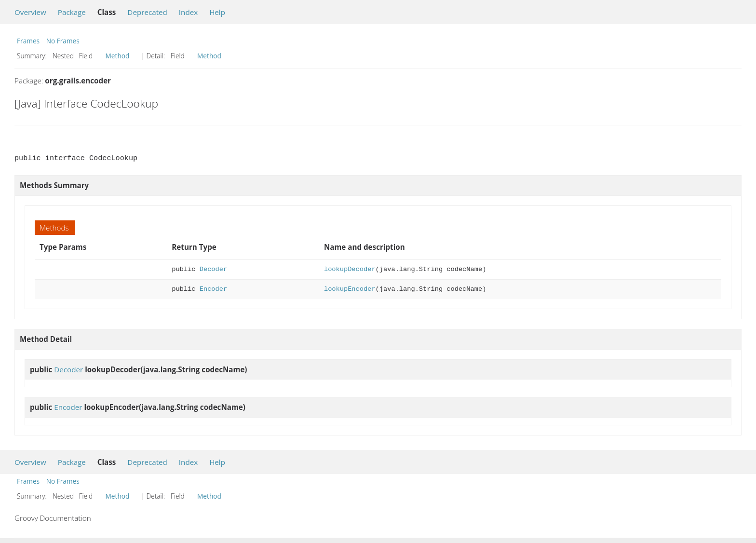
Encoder (213, 289)
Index (188, 12)
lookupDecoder (350, 269)
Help (217, 12)
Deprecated (147, 12)
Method (118, 56)
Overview (30, 12)
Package (72, 12)
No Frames (63, 41)
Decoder (213, 269)
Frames (28, 41)
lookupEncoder (350, 289)
